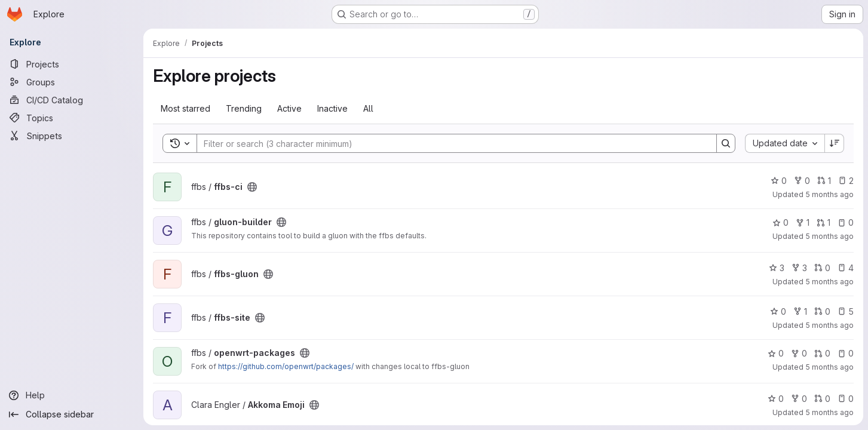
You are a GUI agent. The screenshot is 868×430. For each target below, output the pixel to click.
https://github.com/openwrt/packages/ (286, 366)
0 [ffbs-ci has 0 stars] (779, 181)
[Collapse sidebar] (72, 414)
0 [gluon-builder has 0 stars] (780, 222)
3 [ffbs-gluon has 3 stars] (777, 268)
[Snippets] (72, 136)
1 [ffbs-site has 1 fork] (800, 311)
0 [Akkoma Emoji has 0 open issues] (846, 399)
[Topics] (72, 118)
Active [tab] (289, 108)
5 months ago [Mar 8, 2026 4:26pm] (829, 194)
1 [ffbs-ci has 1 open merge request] (824, 181)
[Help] (72, 395)
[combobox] (785, 143)
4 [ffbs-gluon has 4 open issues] (846, 268)
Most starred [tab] (185, 108)
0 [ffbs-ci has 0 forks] (802, 181)
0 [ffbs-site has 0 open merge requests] (822, 311)
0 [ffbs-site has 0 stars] (778, 311)
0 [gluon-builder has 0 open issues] (846, 222)
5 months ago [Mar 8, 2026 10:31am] (829, 367)
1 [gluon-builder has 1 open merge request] (823, 222)
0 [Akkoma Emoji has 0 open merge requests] (822, 399)
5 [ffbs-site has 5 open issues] (846, 311)
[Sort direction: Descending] (835, 143)
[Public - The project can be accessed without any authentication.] (252, 187)
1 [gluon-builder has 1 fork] (803, 222)
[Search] (451, 143)
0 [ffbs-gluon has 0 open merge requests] (822, 268)
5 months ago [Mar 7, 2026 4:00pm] (829, 412)
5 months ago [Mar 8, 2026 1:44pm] (829, 236)
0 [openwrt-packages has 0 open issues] (846, 353)
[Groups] (72, 82)
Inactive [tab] (332, 108)
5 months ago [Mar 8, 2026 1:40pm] (829, 325)
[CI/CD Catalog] (72, 100)
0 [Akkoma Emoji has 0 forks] (799, 399)
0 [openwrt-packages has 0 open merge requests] (822, 353)
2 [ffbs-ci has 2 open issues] (846, 181)
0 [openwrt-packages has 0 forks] (799, 353)
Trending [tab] (244, 108)
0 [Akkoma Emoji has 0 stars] (776, 399)
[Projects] (72, 64)
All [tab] (368, 108)
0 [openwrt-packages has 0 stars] (776, 353)
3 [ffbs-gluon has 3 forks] (799, 268)
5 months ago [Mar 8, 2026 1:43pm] (829, 282)
